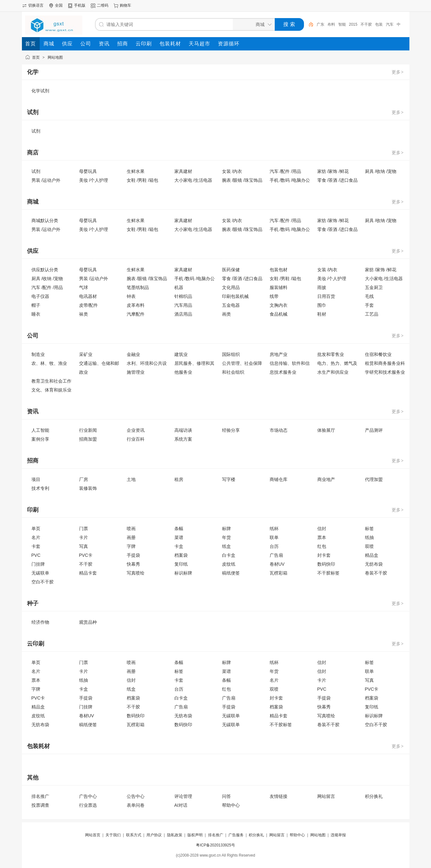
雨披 (322, 287)
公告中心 (136, 796)
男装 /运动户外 (46, 180)
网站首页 (93, 835)
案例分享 (40, 439)
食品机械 (279, 314)
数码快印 (326, 564)
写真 (84, 546)
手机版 (80, 5)
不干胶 (366, 24)
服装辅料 (279, 287)
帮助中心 (231, 805)
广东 (320, 24)
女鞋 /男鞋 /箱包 (143, 180)
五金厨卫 (374, 287)
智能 (342, 24)
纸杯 (274, 529)
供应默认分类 (45, 270)
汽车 (390, 24)
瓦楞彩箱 (279, 573)
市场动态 (279, 430)
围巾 (322, 305)
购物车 (125, 5)
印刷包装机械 (235, 296)
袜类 (84, 314)
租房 (179, 479)
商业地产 (326, 479)
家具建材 (183, 171)
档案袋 (181, 555)
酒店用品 (183, 314)
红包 (322, 546)
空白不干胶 (43, 582)
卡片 (84, 537)
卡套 (36, 546)
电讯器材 (88, 296)
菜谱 (179, 537)
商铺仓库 (279, 479)
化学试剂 (40, 91)
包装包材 (279, 270)
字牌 (131, 546)
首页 (36, 57)
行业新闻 (88, 430)
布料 (331, 24)
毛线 (369, 296)
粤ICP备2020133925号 (216, 845)
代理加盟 (374, 479)
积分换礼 (374, 796)
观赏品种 (88, 622)
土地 (131, 479)
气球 (84, 287)
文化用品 (231, 287)
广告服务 (236, 835)
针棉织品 (183, 296)
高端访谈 (183, 430)
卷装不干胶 (376, 573)
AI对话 (181, 805)
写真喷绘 (136, 573)
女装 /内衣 (232, 171)
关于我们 (113, 835)
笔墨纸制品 (138, 287)
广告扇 (276, 555)
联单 (274, 537)
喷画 (131, 529)
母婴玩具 (88, 171)
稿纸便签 (231, 573)
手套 (369, 305)
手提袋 (133, 555)
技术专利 (40, 488)
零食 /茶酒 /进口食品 (338, 180)
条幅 (179, 529)
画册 (131, 537)
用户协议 (154, 835)
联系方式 (134, 835)
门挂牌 (38, 564)
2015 (353, 24)
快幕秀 (133, 564)
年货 (226, 537)
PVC (36, 555)
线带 (274, 296)
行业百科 (136, 439)
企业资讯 (136, 430)
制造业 (38, 354)
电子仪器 (40, 296)
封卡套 (324, 555)
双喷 (369, 546)
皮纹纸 (229, 564)
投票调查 (40, 805)
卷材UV (277, 564)
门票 (84, 529)
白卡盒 (229, 555)
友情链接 (279, 796)
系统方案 (183, 439)
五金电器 (231, 305)
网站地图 (55, 57)
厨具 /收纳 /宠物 (381, 171)
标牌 (226, 529)
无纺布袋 (374, 564)
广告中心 (88, 796)
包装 (379, 24)
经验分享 (231, 430)
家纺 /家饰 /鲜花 (333, 171)
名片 (36, 537)
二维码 (103, 5)
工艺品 (372, 314)
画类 (226, 314)
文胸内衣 (279, 305)
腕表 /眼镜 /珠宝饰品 (242, 180)
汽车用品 (183, 305)
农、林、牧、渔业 (49, 363)
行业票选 (88, 805)
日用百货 (326, 296)
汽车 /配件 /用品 (286, 171)
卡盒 (179, 546)
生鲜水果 (136, 171)
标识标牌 (183, 573)
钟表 (131, 296)
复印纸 (181, 564)
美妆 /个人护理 (94, 180)
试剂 (36, 131)
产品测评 (374, 430)
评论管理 (183, 796)
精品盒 (372, 555)
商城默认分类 (45, 220)
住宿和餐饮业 (378, 354)
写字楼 (229, 479)
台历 (274, 546)
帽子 (36, 305)
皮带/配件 (89, 305)
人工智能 (40, 430)
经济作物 (40, 622)
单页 (36, 529)
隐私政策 (175, 835)
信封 (322, 529)
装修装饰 (88, 488)
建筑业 (181, 354)
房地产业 (279, 354)
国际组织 (231, 354)
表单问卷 (136, 805)
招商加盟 (88, 439)
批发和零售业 (331, 354)
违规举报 (338, 835)
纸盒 (226, 546)
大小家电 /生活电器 (193, 180)
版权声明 (195, 835)
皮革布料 (136, 305)
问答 (226, 796)
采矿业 (86, 354)
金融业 (133, 354)
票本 (322, 537)
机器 (179, 287)
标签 (369, 529)
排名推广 (40, 796)
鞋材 (322, 314)
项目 (36, 479)
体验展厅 (326, 430)
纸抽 (369, 537)
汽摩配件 (136, 314)
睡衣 (36, 314)
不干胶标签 (328, 573)
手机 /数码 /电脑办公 (290, 180)
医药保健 (231, 270)
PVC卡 (86, 555)
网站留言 (326, 796)
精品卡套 (88, 573)
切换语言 (36, 5)
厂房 (84, 479)
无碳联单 (40, 573)
